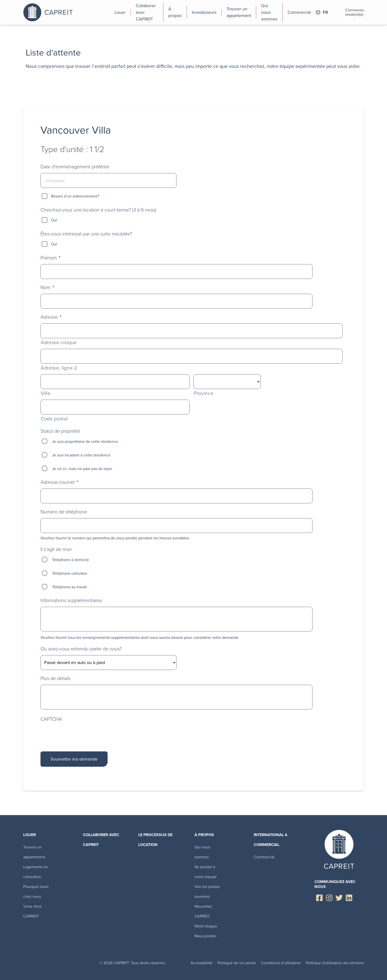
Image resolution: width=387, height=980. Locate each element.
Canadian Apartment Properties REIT (66, 12)
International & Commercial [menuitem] (271, 840)
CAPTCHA (51, 719)
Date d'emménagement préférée (75, 167)
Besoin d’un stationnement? (75, 196)
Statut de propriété (60, 431)
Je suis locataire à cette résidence (81, 455)
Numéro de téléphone (64, 512)
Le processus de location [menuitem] (155, 840)
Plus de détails (56, 678)
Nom (47, 287)
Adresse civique (59, 343)
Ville (46, 393)
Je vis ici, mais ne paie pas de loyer (82, 469)
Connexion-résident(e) (348, 12)
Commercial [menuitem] (264, 857)
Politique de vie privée (237, 963)
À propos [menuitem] (204, 835)
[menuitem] (120, 12)
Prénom (50, 258)
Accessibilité (202, 963)
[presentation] (78, 734)
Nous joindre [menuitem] (205, 936)
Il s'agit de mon (56, 549)
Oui (54, 220)
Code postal (54, 419)
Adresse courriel (59, 482)
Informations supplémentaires (71, 600)
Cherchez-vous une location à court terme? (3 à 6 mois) (98, 210)
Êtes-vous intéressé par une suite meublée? (86, 234)
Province (203, 393)
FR (322, 12)
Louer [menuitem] (29, 835)
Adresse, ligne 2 (59, 368)
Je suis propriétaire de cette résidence (85, 441)
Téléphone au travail (69, 587)
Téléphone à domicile (71, 560)
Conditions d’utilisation (281, 963)
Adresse (51, 317)
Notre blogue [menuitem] (206, 926)
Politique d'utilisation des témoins (335, 963)
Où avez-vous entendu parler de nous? (81, 649)
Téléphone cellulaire (70, 573)
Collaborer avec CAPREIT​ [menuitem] (101, 840)
